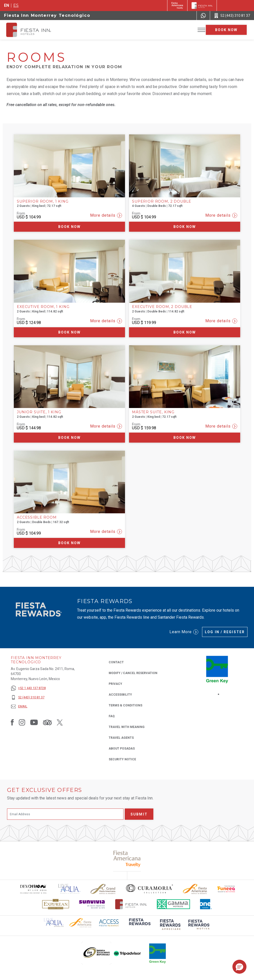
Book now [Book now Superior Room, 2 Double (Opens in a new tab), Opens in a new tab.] (185, 227)
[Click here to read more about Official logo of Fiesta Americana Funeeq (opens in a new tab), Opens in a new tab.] (227, 889)
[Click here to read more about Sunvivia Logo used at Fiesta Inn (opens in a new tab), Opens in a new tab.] (92, 904)
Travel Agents (121, 738)
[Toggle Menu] (201, 30)
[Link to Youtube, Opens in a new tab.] (34, 722)
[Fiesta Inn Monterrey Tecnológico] (33, 30)
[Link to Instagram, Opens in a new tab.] (22, 722)
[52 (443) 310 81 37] (28, 698)
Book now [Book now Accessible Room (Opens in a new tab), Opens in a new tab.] (70, 543)
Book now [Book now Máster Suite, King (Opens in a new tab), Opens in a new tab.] (185, 438)
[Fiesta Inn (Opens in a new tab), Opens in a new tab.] (177, 6)
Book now (226, 30)
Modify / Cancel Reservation (133, 673)
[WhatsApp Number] (203, 16)
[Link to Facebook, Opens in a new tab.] (12, 722)
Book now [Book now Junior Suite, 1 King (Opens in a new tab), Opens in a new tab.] (70, 438)
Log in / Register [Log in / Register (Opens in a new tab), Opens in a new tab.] (225, 632)
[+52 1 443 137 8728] (28, 688)
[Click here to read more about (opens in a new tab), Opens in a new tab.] (140, 925)
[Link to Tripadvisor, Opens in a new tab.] (47, 722)
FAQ (112, 716)
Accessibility (120, 695)
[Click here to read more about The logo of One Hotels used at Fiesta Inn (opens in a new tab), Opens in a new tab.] (206, 904)
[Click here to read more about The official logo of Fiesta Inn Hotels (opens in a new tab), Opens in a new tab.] (131, 904)
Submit (139, 814)
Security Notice (122, 759)
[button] (239, 967)
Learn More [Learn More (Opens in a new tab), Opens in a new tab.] (184, 632)
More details (106, 215)
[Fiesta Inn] (202, 6)
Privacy (115, 683)
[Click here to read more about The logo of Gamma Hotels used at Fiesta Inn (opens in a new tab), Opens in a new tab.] (173, 904)
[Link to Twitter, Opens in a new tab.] (60, 722)
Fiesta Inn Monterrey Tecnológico (47, 15)
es (16, 5)
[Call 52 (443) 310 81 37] (232, 16)
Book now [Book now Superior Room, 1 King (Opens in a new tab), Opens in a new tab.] (70, 227)
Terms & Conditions (125, 705)
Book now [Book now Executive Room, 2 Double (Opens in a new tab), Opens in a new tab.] (185, 332)
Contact (116, 662)
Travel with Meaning (127, 727)
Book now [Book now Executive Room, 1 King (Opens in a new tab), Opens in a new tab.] (70, 332)
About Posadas (122, 749)
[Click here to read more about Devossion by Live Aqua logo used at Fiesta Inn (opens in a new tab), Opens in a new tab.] (33, 889)
